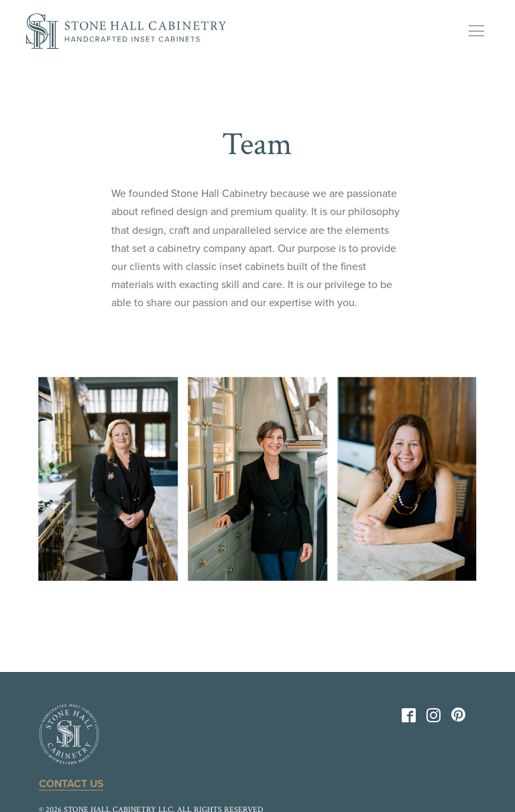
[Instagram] (434, 718)
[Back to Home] (126, 31)
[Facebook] (409, 718)
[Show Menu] (476, 31)
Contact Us (72, 784)
